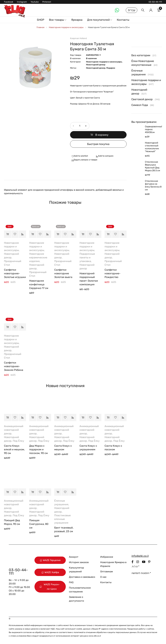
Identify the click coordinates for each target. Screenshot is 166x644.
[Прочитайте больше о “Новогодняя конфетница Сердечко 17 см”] (33, 234)
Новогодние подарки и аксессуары (66, 27)
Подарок (111, 68)
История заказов (79, 562)
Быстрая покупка (98, 144)
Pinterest (47, 2)
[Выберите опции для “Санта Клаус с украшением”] (83, 417)
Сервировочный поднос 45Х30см (153, 129)
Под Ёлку (18, 441)
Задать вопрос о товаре (85, 160)
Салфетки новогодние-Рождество (113, 273)
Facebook (9, 2)
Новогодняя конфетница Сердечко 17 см (39, 284)
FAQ (71, 582)
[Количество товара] (80, 126)
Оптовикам (107, 572)
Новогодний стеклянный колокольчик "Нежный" (152, 147)
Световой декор (142, 99)
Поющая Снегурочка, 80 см (39, 524)
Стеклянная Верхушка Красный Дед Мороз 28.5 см (153, 166)
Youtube (35, 2)
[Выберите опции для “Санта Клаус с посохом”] (108, 417)
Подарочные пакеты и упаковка (87, 257)
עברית (132, 10)
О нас (103, 577)
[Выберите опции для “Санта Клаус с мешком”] (58, 417)
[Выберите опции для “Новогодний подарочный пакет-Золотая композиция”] (83, 234)
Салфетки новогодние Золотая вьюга (63, 273)
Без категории (141, 55)
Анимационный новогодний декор (14, 430)
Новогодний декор (96, 65)
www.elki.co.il (95, 636)
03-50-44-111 (155, 2)
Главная (40, 27)
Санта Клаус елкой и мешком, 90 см (14, 449)
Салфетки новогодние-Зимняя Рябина (14, 366)
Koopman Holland (78, 38)
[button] (8, 234)
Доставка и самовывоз (82, 577)
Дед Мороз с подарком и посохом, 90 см (38, 449)
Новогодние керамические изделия (38, 257)
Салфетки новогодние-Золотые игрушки (15, 273)
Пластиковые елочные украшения (62, 519)
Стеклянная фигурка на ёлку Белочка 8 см (153, 185)
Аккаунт (74, 557)
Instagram (22, 2)
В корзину (102, 135)
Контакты (106, 582)
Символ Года (140, 105)
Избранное (107, 557)
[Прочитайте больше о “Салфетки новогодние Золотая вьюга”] (58, 234)
